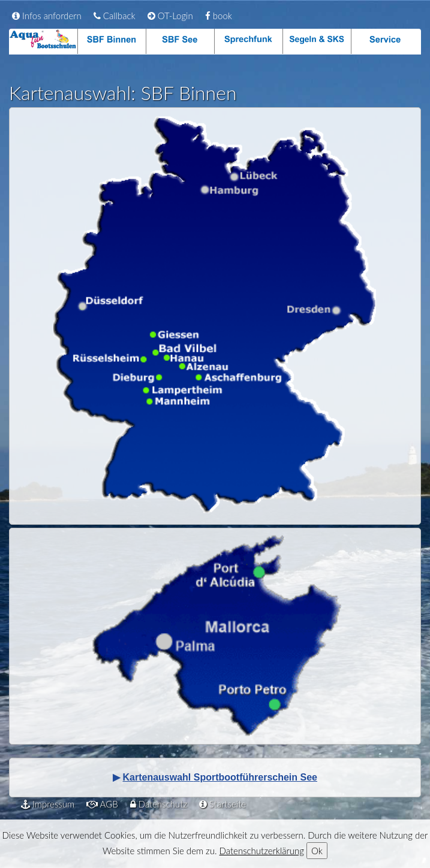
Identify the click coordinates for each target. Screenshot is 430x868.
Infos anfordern (47, 16)
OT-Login (170, 16)
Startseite (222, 804)
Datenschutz (159, 804)
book (219, 16)
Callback (115, 16)
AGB (102, 804)
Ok (317, 851)
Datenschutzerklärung (262, 851)
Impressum (48, 804)
